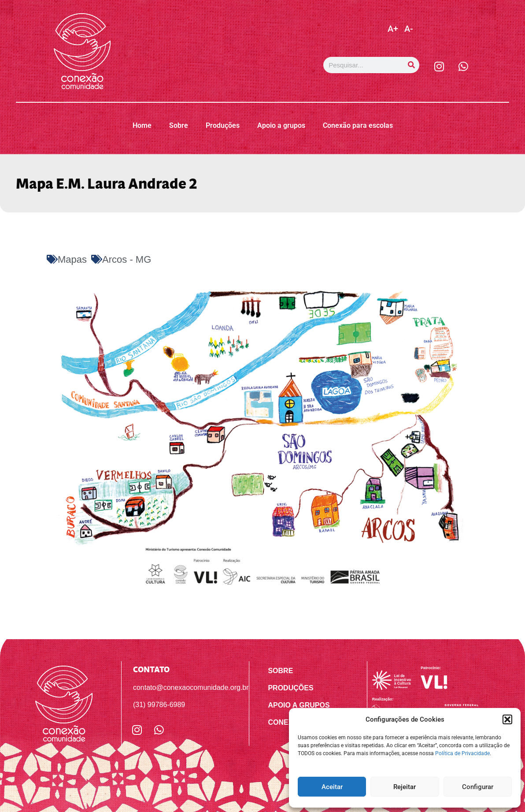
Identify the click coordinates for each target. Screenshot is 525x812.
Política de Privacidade (462, 753)
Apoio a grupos (281, 125)
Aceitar (332, 787)
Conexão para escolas (358, 125)
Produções (223, 125)
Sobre (179, 125)
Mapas (72, 259)
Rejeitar (405, 787)
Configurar (478, 787)
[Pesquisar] (411, 65)
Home (142, 125)
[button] (507, 719)
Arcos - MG (127, 259)
